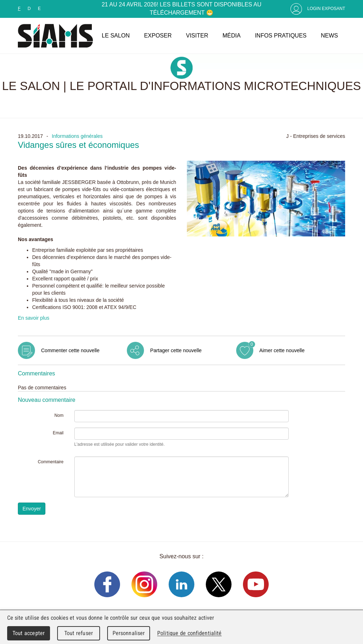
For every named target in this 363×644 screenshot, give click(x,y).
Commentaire (51, 462)
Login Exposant (326, 9)
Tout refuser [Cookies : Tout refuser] (79, 633)
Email (58, 433)
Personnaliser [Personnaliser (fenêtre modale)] (129, 633)
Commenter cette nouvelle (70, 350)
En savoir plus (34, 318)
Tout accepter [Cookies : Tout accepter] (29, 633)
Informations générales (77, 136)
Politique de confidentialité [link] (189, 633)
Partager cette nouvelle (176, 350)
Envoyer (32, 509)
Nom (59, 415)
